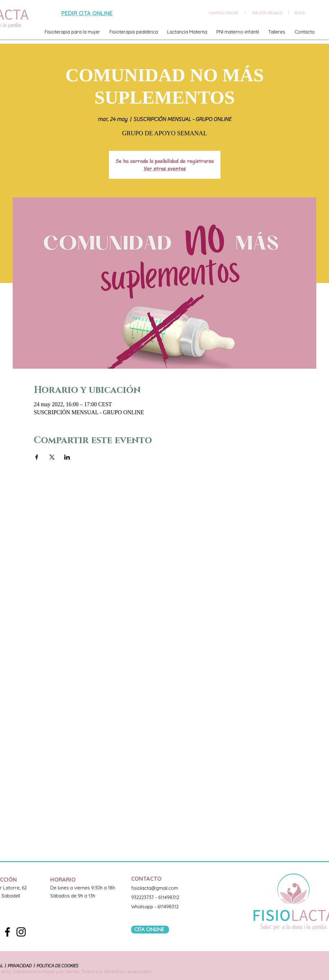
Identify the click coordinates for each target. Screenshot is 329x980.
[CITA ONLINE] (150, 930)
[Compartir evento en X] (52, 457)
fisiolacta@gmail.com (155, 888)
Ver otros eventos (165, 169)
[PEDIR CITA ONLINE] (88, 13)
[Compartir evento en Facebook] (37, 457)
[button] (72, 32)
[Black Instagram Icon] (21, 932)
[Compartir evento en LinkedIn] (67, 457)
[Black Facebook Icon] (7, 932)
